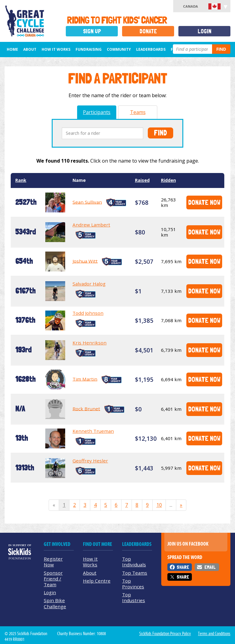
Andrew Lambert (91, 225)
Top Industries (134, 597)
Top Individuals (134, 562)
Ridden (168, 180)
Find (221, 49)
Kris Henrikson (90, 343)
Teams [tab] (138, 112)
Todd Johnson (88, 313)
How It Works (56, 49)
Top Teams (135, 573)
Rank (21, 180)
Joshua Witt (85, 261)
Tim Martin (85, 379)
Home (12, 49)
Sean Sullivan (87, 202)
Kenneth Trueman (93, 431)
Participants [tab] (97, 112)
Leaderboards (151, 49)
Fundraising (89, 49)
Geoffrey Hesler (90, 461)
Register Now (53, 562)
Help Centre (97, 581)
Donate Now (204, 202)
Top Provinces (133, 584)
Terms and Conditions (214, 634)
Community (119, 49)
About (30, 49)
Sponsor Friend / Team (53, 579)
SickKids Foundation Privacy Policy (165, 634)
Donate (148, 31)
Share (183, 567)
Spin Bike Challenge (55, 603)
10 (159, 505)
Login (205, 31)
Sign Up (92, 31)
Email (210, 567)
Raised (142, 180)
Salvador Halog (89, 284)
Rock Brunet (86, 408)
